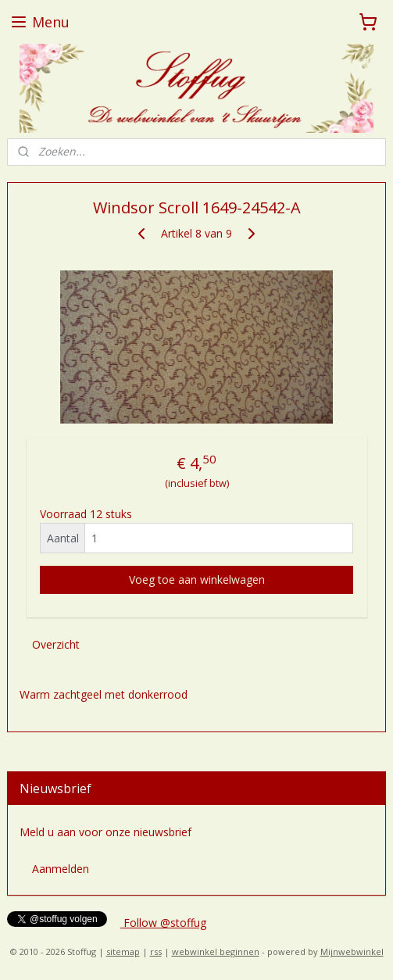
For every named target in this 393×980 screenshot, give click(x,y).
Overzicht (56, 645)
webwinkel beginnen (216, 951)
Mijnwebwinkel (352, 951)
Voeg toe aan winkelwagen (197, 580)
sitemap (123, 951)
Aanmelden (61, 869)
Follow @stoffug (163, 923)
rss (156, 951)
